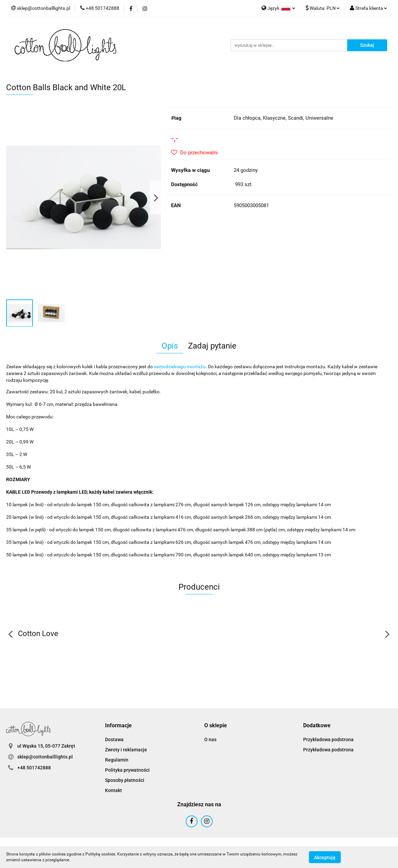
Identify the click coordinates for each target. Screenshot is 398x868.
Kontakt (113, 790)
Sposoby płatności (125, 780)
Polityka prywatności (127, 770)
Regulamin (117, 760)
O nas (210, 739)
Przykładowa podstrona (328, 739)
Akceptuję (325, 857)
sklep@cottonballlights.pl (45, 757)
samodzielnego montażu (180, 367)
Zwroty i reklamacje (126, 750)
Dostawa (114, 739)
